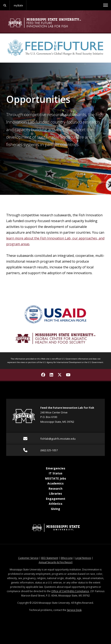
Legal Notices (83, 558)
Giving (55, 509)
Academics (55, 483)
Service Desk (74, 610)
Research (55, 489)
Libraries (55, 493)
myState (18, 5)
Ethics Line (67, 558)
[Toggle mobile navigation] (106, 5)
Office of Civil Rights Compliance (70, 591)
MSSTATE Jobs (56, 478)
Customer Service (28, 558)
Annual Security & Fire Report (56, 562)
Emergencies (56, 468)
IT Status (56, 473)
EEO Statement (50, 558)
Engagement (56, 499)
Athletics (56, 504)
